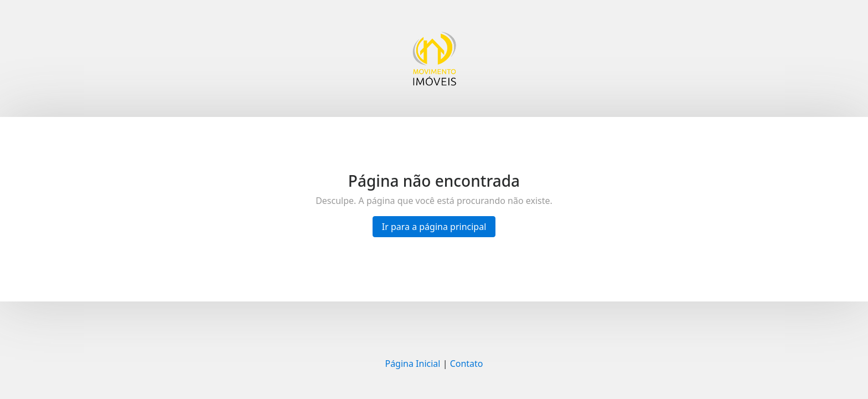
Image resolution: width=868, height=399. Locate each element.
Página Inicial (412, 364)
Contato (467, 364)
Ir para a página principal (434, 227)
